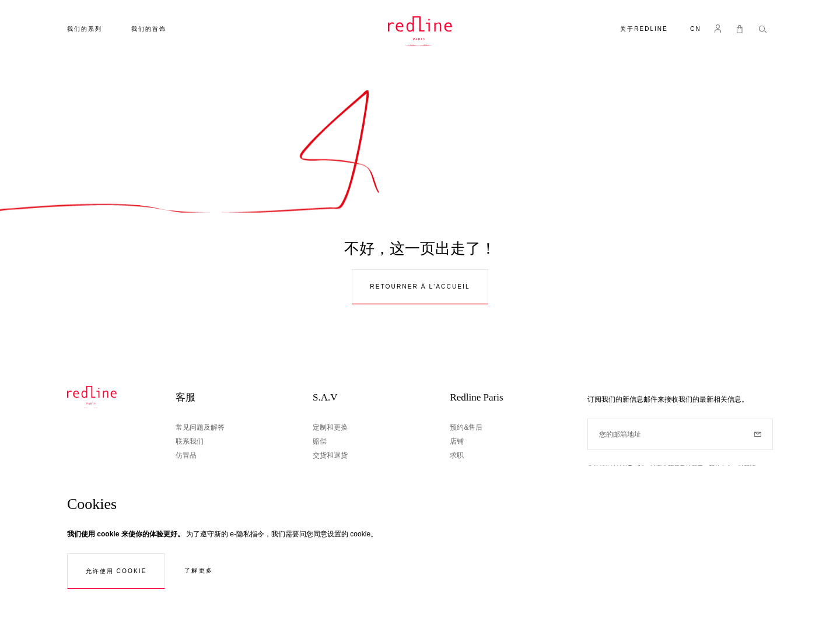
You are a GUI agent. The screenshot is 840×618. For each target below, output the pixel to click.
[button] (696, 30)
